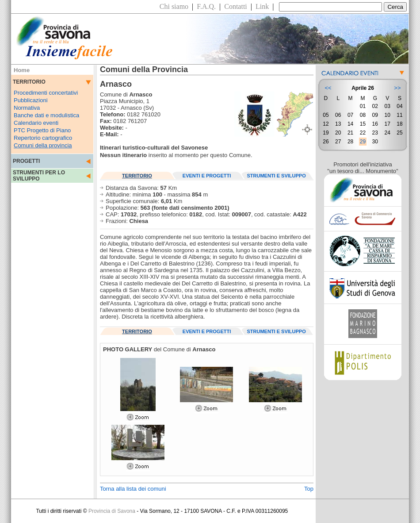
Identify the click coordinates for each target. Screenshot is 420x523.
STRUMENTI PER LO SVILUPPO (39, 176)
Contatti (236, 6)
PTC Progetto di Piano (42, 130)
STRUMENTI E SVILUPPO (277, 176)
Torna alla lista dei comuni (133, 489)
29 (363, 142)
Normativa (27, 108)
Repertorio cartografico (43, 138)
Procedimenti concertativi (46, 93)
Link (262, 6)
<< (328, 88)
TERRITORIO (137, 176)
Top (309, 489)
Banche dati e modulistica (46, 115)
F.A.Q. (206, 6)
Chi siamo (174, 6)
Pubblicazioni (31, 100)
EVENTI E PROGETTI (207, 176)
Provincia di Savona (112, 511)
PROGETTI (26, 161)
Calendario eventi (36, 123)
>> (397, 88)
